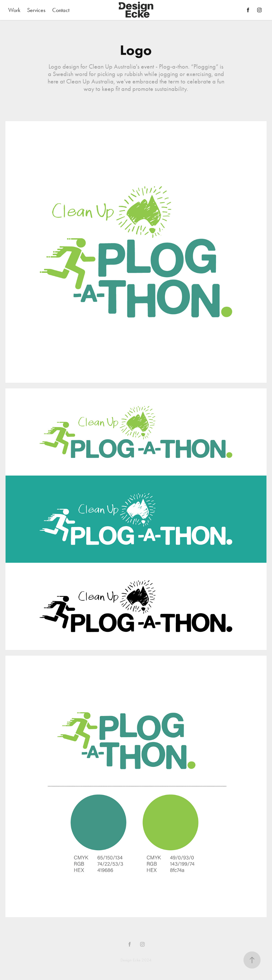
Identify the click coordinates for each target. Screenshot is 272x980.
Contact (61, 10)
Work (14, 10)
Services (36, 10)
